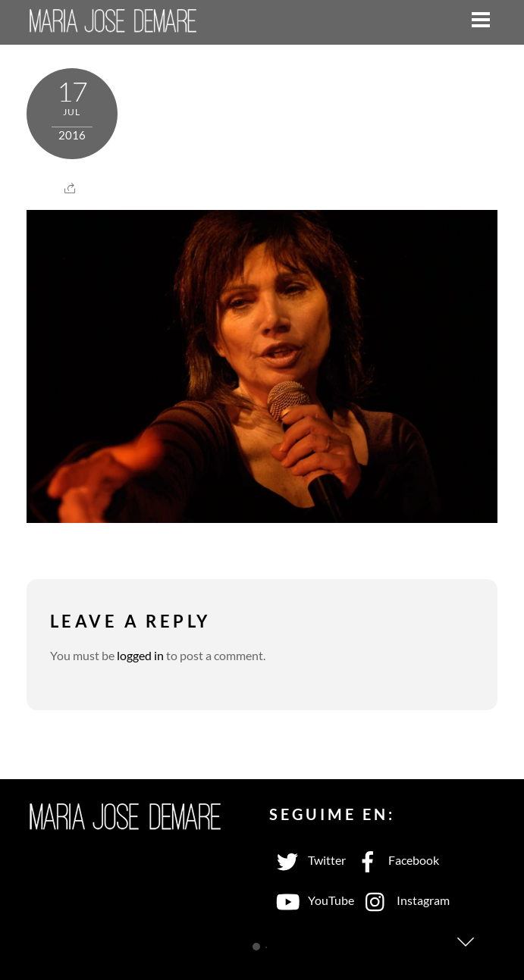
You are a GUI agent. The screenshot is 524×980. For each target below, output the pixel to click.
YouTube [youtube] (312, 900)
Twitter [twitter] (307, 860)
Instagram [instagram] (404, 900)
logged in (140, 655)
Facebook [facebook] (394, 860)
